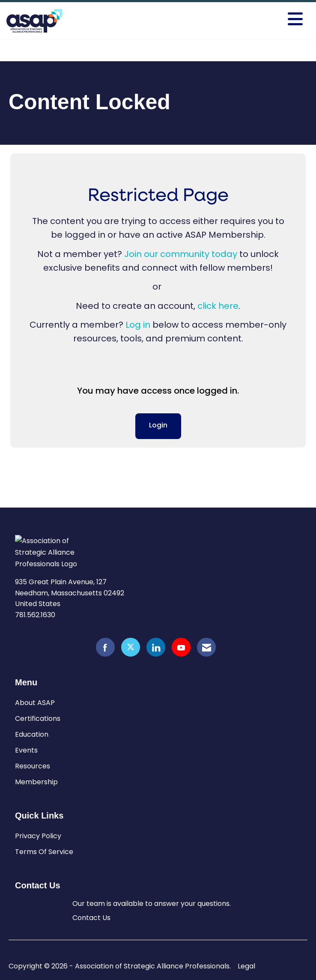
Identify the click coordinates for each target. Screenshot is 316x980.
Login (158, 426)
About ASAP (35, 703)
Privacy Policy (38, 836)
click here (218, 306)
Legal (246, 966)
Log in (138, 325)
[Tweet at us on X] (131, 647)
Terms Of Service (44, 852)
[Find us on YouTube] (181, 647)
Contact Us (91, 918)
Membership (36, 782)
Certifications (38, 719)
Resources (33, 766)
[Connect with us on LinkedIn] (156, 647)
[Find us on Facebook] (105, 647)
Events (26, 750)
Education (32, 734)
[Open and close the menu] (242, 19)
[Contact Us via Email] (206, 647)
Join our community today (181, 254)
